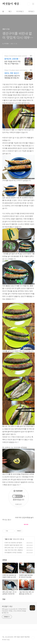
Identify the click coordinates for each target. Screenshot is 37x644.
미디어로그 (20, 11)
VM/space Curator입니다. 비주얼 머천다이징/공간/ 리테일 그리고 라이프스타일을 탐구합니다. (14, 611)
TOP (33, 638)
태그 (10, 11)
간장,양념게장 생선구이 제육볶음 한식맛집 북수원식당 (12, 77)
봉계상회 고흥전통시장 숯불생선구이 (12, 59)
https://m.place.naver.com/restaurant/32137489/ (17, 70)
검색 (29, 4)
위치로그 (31, 11)
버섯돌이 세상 (11, 4)
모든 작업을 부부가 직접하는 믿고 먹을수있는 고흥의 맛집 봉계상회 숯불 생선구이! (12, 62)
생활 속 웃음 (8, 539)
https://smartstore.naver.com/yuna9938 (16, 56)
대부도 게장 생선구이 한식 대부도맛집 (12, 73)
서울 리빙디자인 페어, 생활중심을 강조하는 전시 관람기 (14, 551)
